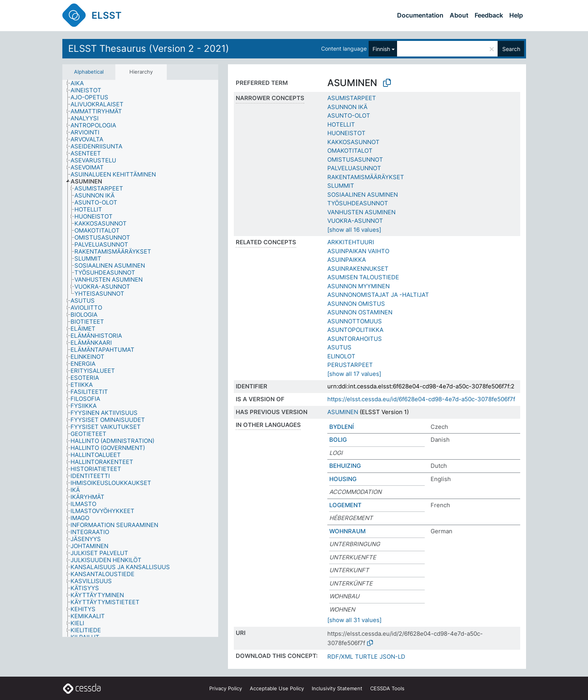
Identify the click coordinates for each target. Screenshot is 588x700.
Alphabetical (89, 72)
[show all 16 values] (354, 230)
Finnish (381, 49)
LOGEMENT (345, 505)
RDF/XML (340, 657)
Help (516, 15)
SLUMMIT (341, 186)
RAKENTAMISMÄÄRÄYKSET (366, 177)
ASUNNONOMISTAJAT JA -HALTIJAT (378, 295)
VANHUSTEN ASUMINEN (361, 212)
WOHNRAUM (347, 531)
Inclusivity (337, 688)
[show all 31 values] (354, 620)
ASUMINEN (343, 412)
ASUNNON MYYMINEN (358, 286)
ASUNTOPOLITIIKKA (355, 330)
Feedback (489, 15)
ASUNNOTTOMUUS (355, 321)
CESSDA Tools (387, 688)
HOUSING (343, 479)
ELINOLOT (341, 356)
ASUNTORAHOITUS (355, 339)
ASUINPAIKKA (347, 260)
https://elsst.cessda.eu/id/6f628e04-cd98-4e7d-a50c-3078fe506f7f (421, 399)
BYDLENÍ (342, 427)
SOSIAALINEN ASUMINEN (363, 195)
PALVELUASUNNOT (354, 168)
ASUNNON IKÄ (347, 107)
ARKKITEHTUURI (351, 242)
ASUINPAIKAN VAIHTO (358, 251)
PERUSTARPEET (350, 365)
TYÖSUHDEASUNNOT (358, 203)
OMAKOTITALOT (350, 151)
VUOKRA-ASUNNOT (355, 221)
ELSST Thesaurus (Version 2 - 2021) (149, 48)
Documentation (420, 15)
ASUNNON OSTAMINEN (360, 312)
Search (511, 49)
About (459, 15)
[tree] (140, 359)
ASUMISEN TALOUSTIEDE (363, 277)
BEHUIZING (345, 466)
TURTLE (366, 657)
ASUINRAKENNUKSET (358, 269)
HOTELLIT (341, 124)
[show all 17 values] (354, 374)
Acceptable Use (277, 688)
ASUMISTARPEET (352, 98)
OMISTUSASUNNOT (355, 160)
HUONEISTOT (346, 133)
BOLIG (338, 440)
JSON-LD (392, 657)
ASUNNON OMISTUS (356, 304)
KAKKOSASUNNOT (353, 142)
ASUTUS (339, 347)
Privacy (226, 688)
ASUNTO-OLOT (349, 115)
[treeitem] (80, 83)
